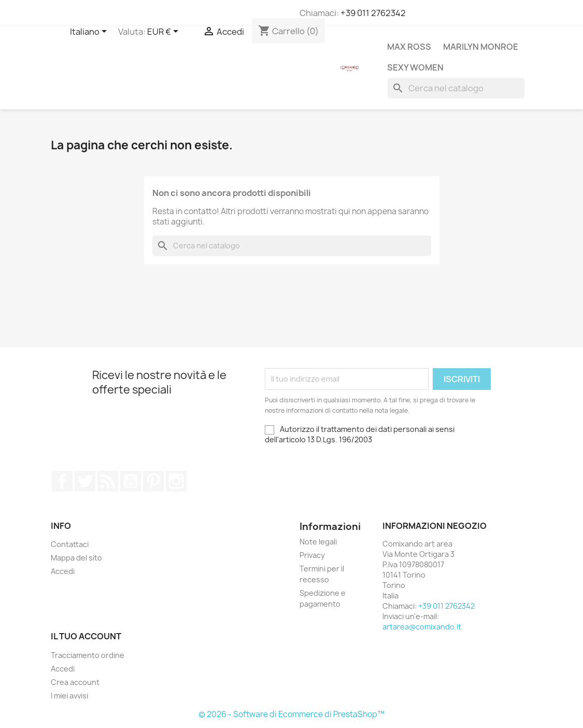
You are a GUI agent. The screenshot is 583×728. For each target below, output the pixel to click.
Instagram (176, 481)
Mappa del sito (76, 558)
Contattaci (70, 544)
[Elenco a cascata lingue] (90, 32)
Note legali (318, 542)
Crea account (75, 682)
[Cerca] (456, 88)
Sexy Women (415, 67)
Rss (108, 481)
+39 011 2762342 (373, 13)
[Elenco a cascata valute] (165, 32)
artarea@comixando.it (422, 627)
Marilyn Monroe (481, 47)
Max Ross (409, 47)
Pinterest (153, 481)
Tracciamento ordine (88, 655)
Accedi (63, 571)
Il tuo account (86, 636)
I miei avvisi (69, 696)
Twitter (85, 481)
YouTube (131, 481)
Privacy (312, 555)
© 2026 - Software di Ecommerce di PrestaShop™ (291, 714)
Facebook (62, 481)
